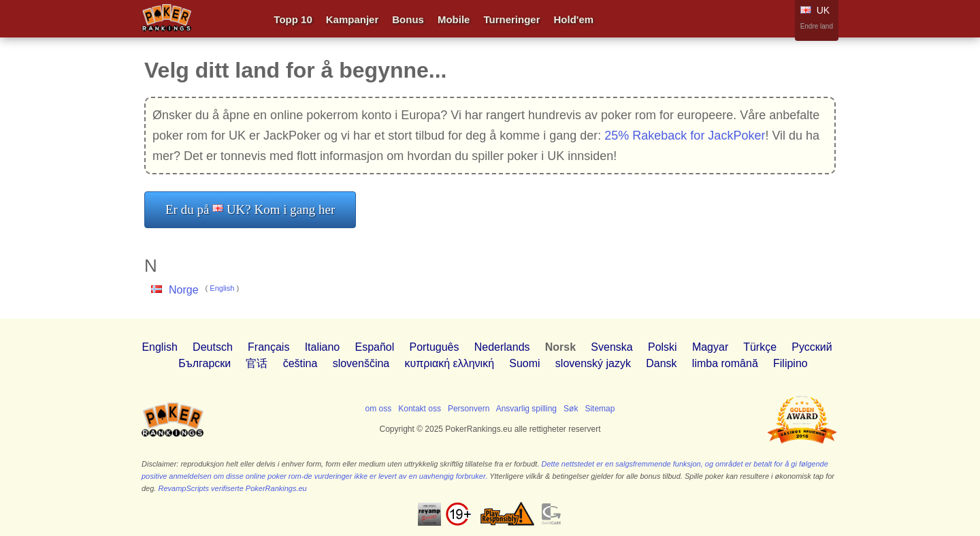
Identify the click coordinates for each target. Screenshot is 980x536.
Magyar (710, 347)
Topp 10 (293, 19)
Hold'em (574, 19)
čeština (300, 363)
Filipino (790, 363)
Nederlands (502, 347)
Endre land (817, 26)
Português (435, 347)
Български (205, 363)
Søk (571, 409)
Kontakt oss (420, 409)
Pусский (812, 347)
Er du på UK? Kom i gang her (250, 209)
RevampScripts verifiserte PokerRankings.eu (232, 488)
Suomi (524, 363)
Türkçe (760, 347)
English (222, 288)
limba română (725, 363)
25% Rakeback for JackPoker (685, 136)
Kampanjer (353, 19)
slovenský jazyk (593, 363)
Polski (663, 347)
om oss (379, 409)
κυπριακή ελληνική (450, 363)
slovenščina (361, 363)
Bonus (408, 19)
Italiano (323, 347)
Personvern (469, 409)
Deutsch (213, 347)
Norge (184, 290)
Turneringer (511, 19)
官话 (257, 363)
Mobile (454, 19)
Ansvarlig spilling (526, 409)
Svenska (611, 347)
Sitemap (600, 409)
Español (374, 347)
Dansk (661, 363)
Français (268, 347)
